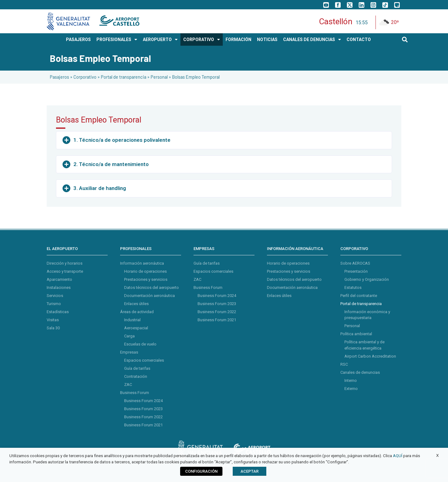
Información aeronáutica (142, 263)
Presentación (356, 271)
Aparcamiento (59, 279)
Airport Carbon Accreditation (370, 356)
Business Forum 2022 (143, 417)
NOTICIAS (267, 39)
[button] (405, 40)
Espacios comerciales (144, 360)
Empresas (129, 352)
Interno (351, 380)
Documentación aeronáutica (149, 296)
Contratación (136, 376)
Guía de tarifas (137, 368)
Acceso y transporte (65, 271)
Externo (351, 389)
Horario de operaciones (145, 271)
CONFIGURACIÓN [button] (201, 471)
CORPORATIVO (202, 39)
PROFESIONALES (117, 39)
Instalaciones (59, 287)
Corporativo (85, 77)
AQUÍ (398, 456)
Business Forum (135, 393)
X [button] (437, 455)
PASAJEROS (78, 39)
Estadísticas (58, 312)
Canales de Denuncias (312, 39)
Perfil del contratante (359, 296)
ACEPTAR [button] (250, 471)
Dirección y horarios (65, 263)
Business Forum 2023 (143, 409)
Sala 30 (53, 328)
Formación (238, 39)
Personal (159, 77)
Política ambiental (356, 334)
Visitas (53, 320)
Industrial (132, 320)
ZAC (128, 385)
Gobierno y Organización (367, 279)
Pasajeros (59, 77)
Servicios (55, 296)
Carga (129, 336)
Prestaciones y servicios (146, 279)
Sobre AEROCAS (355, 263)
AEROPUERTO (160, 39)
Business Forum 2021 (143, 425)
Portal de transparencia (124, 77)
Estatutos (353, 287)
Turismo (54, 304)
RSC (344, 364)
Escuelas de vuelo (140, 344)
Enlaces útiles (136, 304)
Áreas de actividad (137, 312)
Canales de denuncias (360, 372)
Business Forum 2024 (143, 401)
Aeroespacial (136, 328)
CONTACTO (359, 39)
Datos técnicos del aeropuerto (152, 287)
